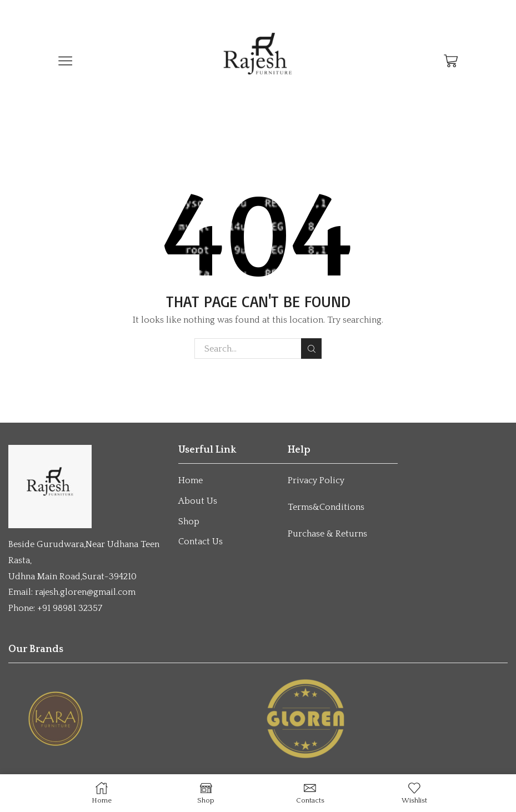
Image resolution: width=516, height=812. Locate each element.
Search (311, 349)
